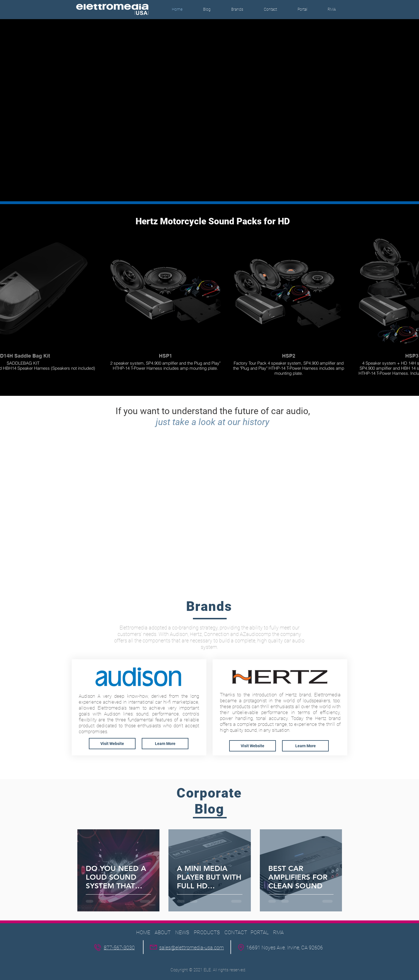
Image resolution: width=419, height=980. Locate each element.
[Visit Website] (112, 744)
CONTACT (236, 932)
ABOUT (163, 932)
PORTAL (260, 932)
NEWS (182, 932)
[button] (237, 9)
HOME (143, 932)
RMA (278, 932)
